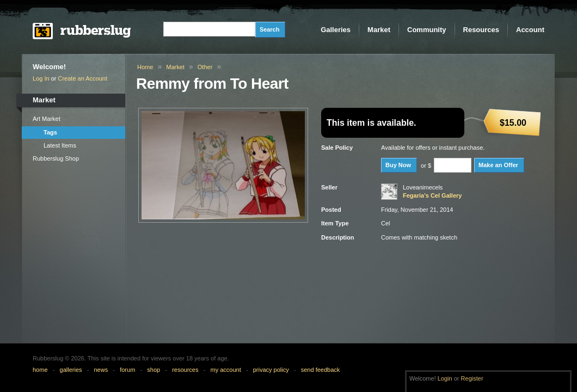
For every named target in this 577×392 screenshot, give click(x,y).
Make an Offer (498, 165)
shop (154, 370)
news (101, 370)
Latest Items (60, 145)
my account (225, 370)
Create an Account (83, 78)
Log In (41, 78)
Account (530, 30)
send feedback (321, 370)
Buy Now (398, 165)
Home (145, 67)
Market (379, 30)
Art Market (47, 119)
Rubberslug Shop (56, 158)
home (40, 370)
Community (427, 30)
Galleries (336, 30)
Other (205, 67)
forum (127, 370)
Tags (50, 132)
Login (445, 378)
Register (472, 378)
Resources (481, 30)
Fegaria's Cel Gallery (432, 195)
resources (185, 370)
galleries (71, 370)
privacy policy (271, 370)
